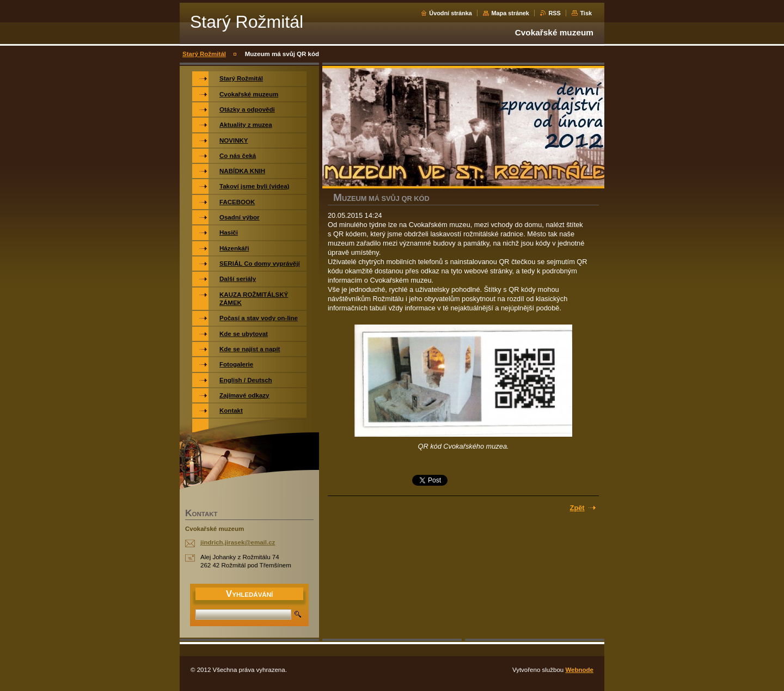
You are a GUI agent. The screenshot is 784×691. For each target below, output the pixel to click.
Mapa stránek (510, 13)
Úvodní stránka (451, 13)
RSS (554, 13)
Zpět (577, 508)
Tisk (586, 13)
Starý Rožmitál (204, 54)
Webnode (579, 670)
